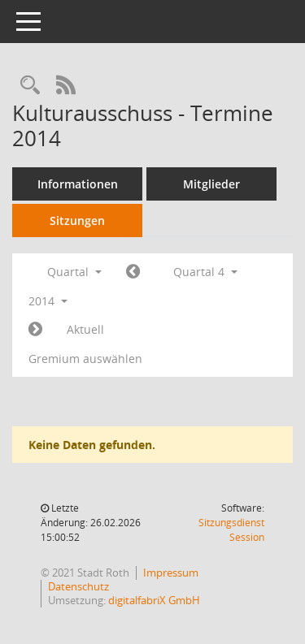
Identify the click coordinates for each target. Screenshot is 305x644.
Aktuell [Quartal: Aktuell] (85, 329)
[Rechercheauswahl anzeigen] (30, 86)
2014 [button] (48, 301)
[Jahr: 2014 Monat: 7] (133, 272)
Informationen (78, 184)
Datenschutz (78, 586)
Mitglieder (211, 184)
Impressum (171, 573)
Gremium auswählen (85, 359)
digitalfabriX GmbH (154, 600)
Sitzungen (77, 220)
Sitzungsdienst (231, 530)
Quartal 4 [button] (205, 272)
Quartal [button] (74, 272)
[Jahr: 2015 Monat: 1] (35, 330)
